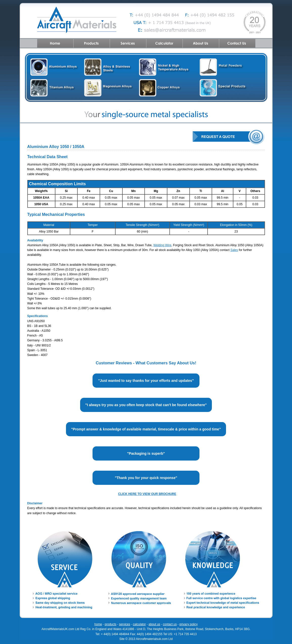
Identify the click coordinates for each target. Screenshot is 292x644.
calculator (139, 624)
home (98, 624)
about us (154, 624)
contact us (170, 624)
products (110, 624)
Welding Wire (162, 245)
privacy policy (189, 624)
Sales (234, 250)
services (125, 624)
